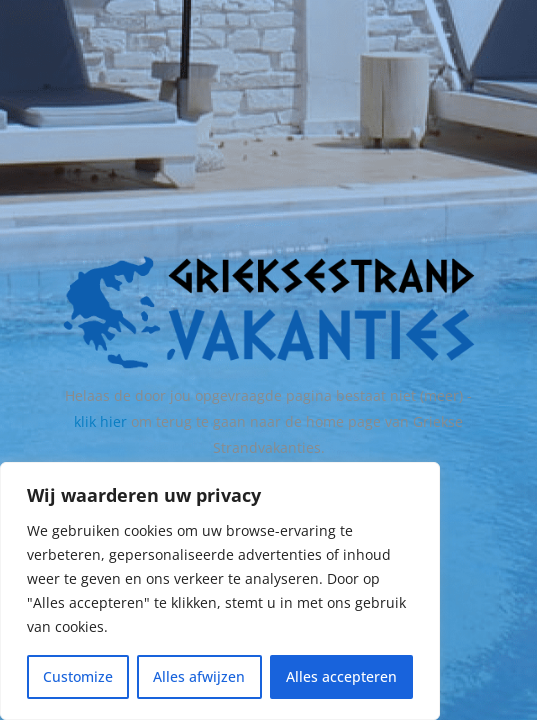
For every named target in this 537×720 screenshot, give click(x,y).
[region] (220, 591)
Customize (78, 676)
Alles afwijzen (199, 676)
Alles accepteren (341, 676)
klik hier (100, 421)
